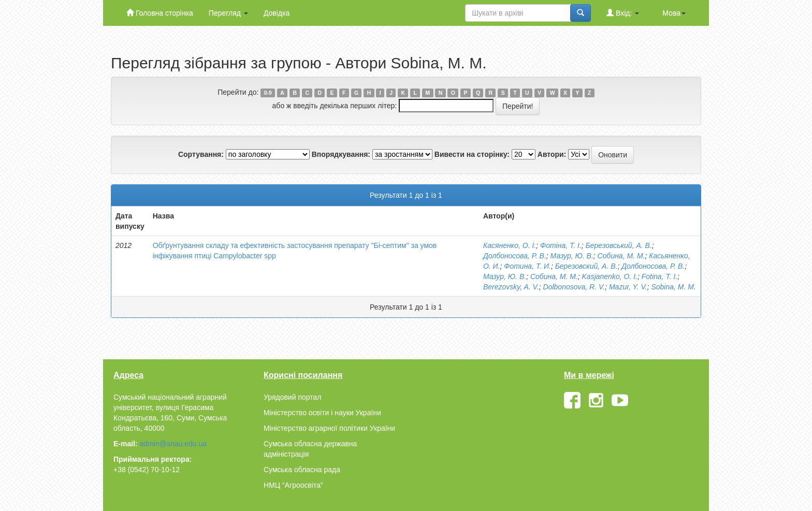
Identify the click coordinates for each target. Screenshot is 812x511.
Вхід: (623, 13)
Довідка (277, 13)
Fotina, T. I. (660, 276)
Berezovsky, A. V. (511, 287)
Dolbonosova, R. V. (574, 287)
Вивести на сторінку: (472, 154)
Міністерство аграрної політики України (329, 428)
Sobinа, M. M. (673, 287)
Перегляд (228, 13)
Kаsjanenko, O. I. (610, 276)
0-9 (268, 93)
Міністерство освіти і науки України (322, 413)
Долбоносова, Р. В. (515, 256)
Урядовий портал (292, 397)
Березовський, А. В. (619, 245)
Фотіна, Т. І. (561, 245)
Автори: (552, 154)
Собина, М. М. (621, 256)
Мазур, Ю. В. (572, 256)
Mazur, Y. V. (628, 287)
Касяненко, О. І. (510, 245)
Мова (674, 13)
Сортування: (201, 154)
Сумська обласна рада (302, 470)
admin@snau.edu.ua (173, 444)
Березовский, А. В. (586, 266)
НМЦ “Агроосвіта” (293, 485)
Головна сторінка (160, 13)
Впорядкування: (341, 154)
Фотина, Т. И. (527, 266)
